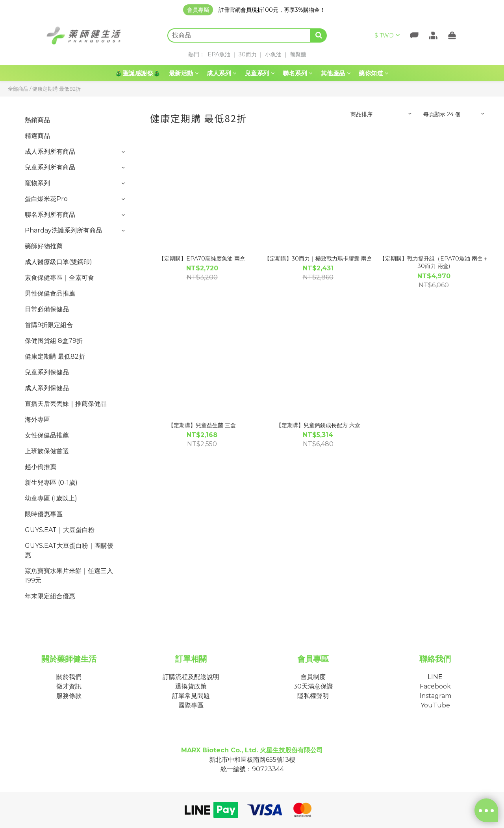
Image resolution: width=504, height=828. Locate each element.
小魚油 (273, 54)
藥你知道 (374, 73)
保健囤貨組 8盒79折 (54, 341)
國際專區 (191, 705)
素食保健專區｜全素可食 (59, 278)
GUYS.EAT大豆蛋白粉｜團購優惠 (69, 550)
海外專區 (37, 420)
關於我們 (69, 677)
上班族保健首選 (47, 451)
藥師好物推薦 (44, 246)
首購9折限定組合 (49, 325)
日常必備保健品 (47, 309)
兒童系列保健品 (47, 372)
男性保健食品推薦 (50, 293)
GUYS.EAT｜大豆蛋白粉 (60, 530)
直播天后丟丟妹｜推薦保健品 (66, 404)
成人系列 (222, 73)
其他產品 (336, 73)
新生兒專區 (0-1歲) (51, 483)
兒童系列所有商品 (50, 167)
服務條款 (69, 696)
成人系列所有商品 (50, 152)
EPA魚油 (219, 54)
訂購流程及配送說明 (191, 677)
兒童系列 (260, 73)
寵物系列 (37, 183)
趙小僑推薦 (41, 467)
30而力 (248, 54)
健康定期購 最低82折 (57, 89)
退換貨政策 (191, 686)
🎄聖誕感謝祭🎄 (138, 73)
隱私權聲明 (313, 696)
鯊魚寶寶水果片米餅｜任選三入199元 (69, 576)
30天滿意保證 (313, 686)
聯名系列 (298, 73)
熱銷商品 (37, 120)
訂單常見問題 (191, 696)
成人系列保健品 (47, 388)
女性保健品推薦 (47, 435)
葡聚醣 (298, 54)
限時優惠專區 (44, 514)
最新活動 (184, 73)
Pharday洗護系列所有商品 (63, 230)
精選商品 (37, 136)
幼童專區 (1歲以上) (51, 498)
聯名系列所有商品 (50, 215)
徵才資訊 (69, 686)
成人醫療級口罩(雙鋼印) (58, 262)
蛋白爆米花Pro (46, 199)
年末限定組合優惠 (50, 596)
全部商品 (18, 89)
